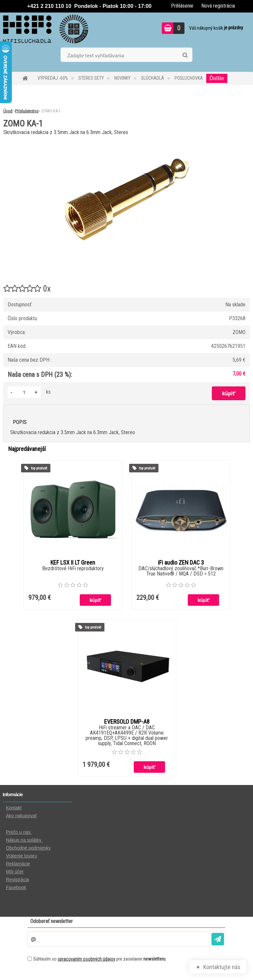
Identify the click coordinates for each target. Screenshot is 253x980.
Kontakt (14, 808)
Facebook (16, 887)
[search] (185, 55)
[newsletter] (218, 939)
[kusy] (24, 392)
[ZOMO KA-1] (126, 140)
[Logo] (45, 29)
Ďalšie (217, 78)
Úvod (8, 111)
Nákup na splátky (24, 840)
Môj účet (15, 872)
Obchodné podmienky (28, 848)
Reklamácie (18, 864)
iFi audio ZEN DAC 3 (181, 563)
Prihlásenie (182, 6)
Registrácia (17, 880)
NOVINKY (122, 78)
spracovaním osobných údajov (86, 959)
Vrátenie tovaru (21, 856)
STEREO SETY (91, 78)
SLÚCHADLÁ (153, 78)
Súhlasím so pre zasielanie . (100, 959)
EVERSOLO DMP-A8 (127, 722)
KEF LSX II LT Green (73, 563)
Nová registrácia (218, 6)
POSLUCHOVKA (189, 78)
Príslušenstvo (27, 111)
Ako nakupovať (21, 816)
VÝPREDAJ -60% (53, 78)
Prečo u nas (19, 832)
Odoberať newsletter (52, 921)
